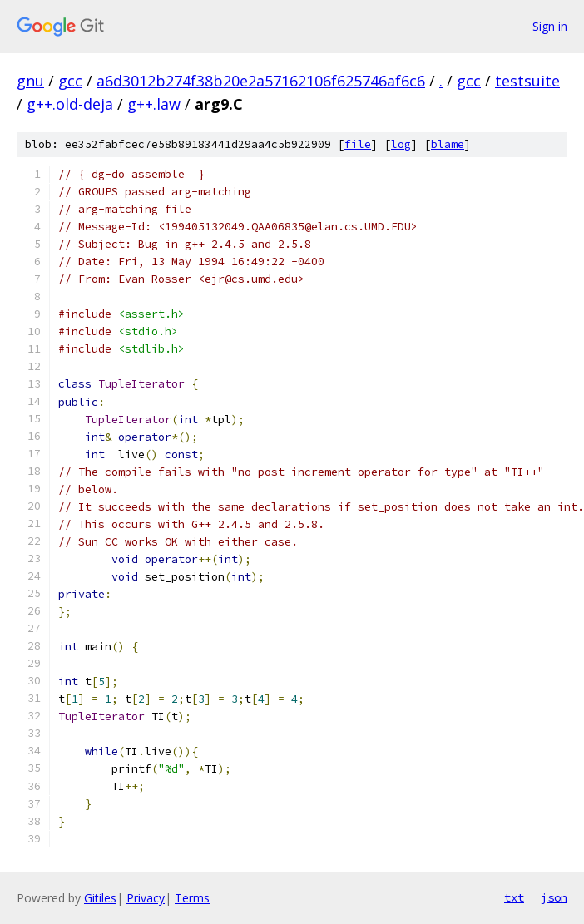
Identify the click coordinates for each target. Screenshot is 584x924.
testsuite (527, 81)
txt (514, 897)
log (401, 144)
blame (448, 144)
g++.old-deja (70, 104)
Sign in (550, 26)
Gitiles (100, 898)
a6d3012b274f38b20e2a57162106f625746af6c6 (261, 81)
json (554, 897)
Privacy (146, 898)
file (358, 144)
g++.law (154, 104)
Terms (192, 898)
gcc (70, 81)
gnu (30, 81)
